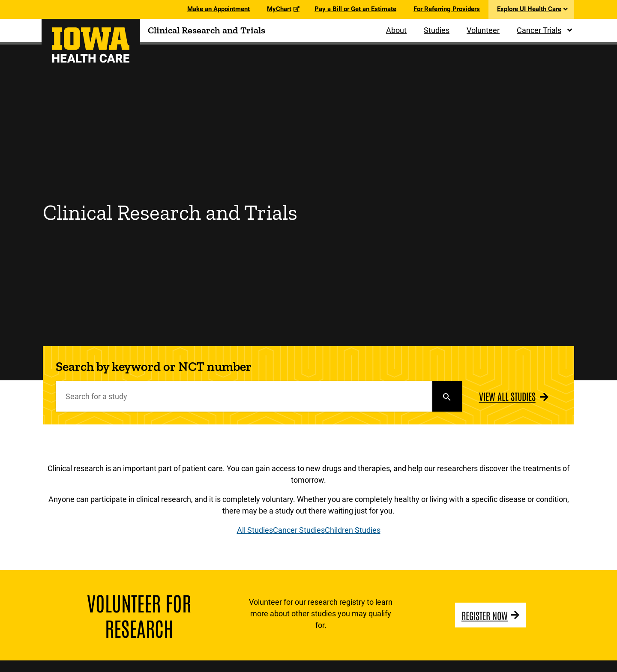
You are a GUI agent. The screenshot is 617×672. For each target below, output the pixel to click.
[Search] (244, 396)
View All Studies (507, 396)
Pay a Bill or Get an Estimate (355, 9)
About (396, 30)
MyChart (279, 9)
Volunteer (483, 30)
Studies (437, 30)
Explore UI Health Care (529, 9)
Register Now (485, 615)
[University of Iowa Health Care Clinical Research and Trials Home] (91, 45)
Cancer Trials (539, 30)
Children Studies (353, 530)
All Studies (255, 530)
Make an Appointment (219, 9)
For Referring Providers (447, 9)
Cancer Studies (299, 530)
